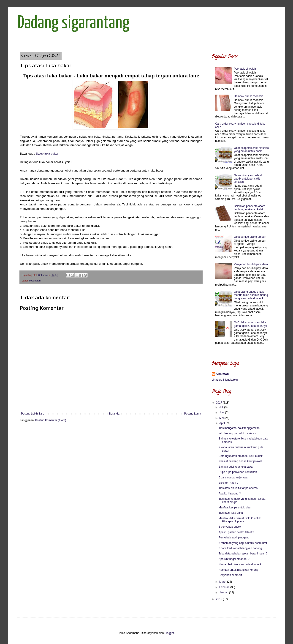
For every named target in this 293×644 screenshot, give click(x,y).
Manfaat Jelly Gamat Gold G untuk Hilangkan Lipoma (240, 520)
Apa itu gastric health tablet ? (236, 532)
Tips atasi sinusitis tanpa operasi (238, 488)
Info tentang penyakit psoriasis (237, 433)
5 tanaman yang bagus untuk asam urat (243, 543)
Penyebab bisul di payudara (251, 264)
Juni (222, 412)
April (222, 423)
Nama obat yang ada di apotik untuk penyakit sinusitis (248, 179)
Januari (224, 592)
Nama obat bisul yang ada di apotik (240, 564)
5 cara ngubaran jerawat (233, 478)
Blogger (169, 633)
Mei (222, 418)
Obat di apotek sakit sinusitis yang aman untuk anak (251, 150)
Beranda (114, 414)
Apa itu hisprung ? (230, 494)
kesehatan (35, 281)
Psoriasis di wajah (245, 69)
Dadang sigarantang (73, 23)
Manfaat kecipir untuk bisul (235, 508)
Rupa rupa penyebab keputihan (238, 472)
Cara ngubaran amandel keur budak (241, 456)
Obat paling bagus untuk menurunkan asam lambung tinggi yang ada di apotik (251, 295)
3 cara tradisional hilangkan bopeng (240, 548)
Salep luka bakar (47, 154)
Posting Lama (193, 414)
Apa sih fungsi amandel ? (234, 559)
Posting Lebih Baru (33, 414)
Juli (222, 407)
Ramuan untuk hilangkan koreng (238, 570)
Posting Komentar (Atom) (51, 420)
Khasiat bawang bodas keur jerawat (240, 461)
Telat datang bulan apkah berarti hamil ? (243, 554)
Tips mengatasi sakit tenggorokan (239, 428)
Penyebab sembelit (230, 575)
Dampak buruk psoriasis (249, 96)
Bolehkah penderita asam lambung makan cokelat (250, 208)
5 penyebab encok (230, 527)
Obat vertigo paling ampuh (250, 237)
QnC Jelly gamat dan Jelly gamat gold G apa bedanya (251, 324)
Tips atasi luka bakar (231, 513)
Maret (223, 582)
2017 (220, 403)
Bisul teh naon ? (228, 483)
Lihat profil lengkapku (225, 380)
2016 (220, 599)
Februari (225, 587)
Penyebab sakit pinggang (234, 538)
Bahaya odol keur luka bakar (236, 467)
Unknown (222, 374)
